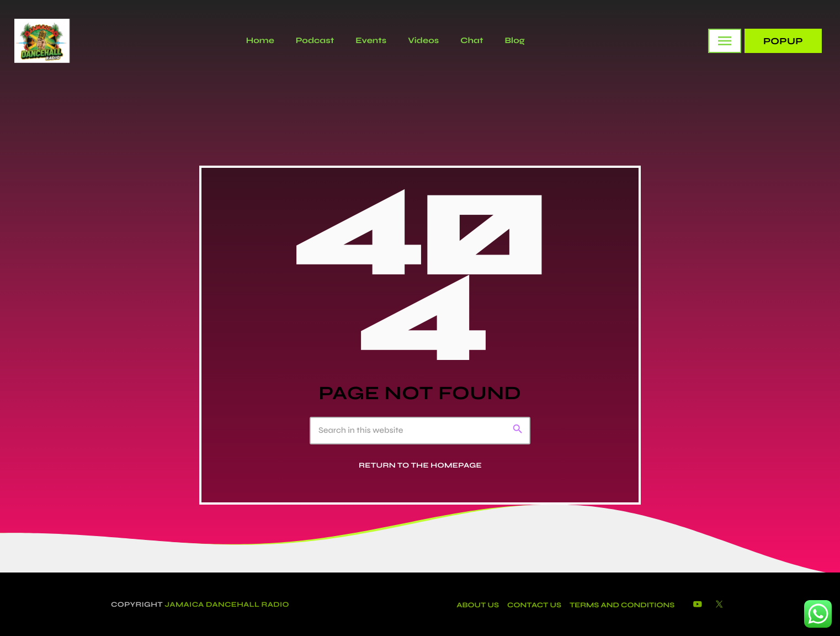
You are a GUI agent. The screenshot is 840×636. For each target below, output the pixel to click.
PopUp (783, 41)
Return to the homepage (420, 465)
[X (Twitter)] (719, 605)
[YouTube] (698, 605)
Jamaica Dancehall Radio (227, 605)
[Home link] (42, 41)
